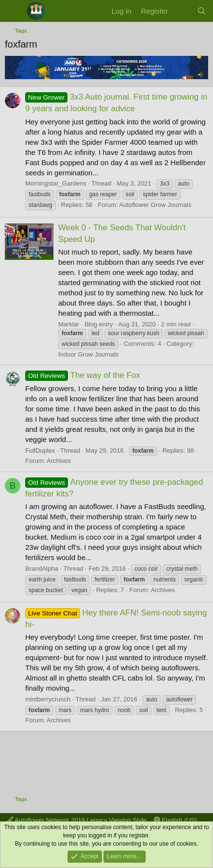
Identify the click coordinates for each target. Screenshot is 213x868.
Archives (59, 461)
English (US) (176, 820)
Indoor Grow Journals (88, 354)
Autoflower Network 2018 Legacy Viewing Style (77, 820)
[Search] (202, 11)
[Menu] (13, 11)
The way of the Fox (83, 375)
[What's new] (182, 11)
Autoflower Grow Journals (156, 205)
